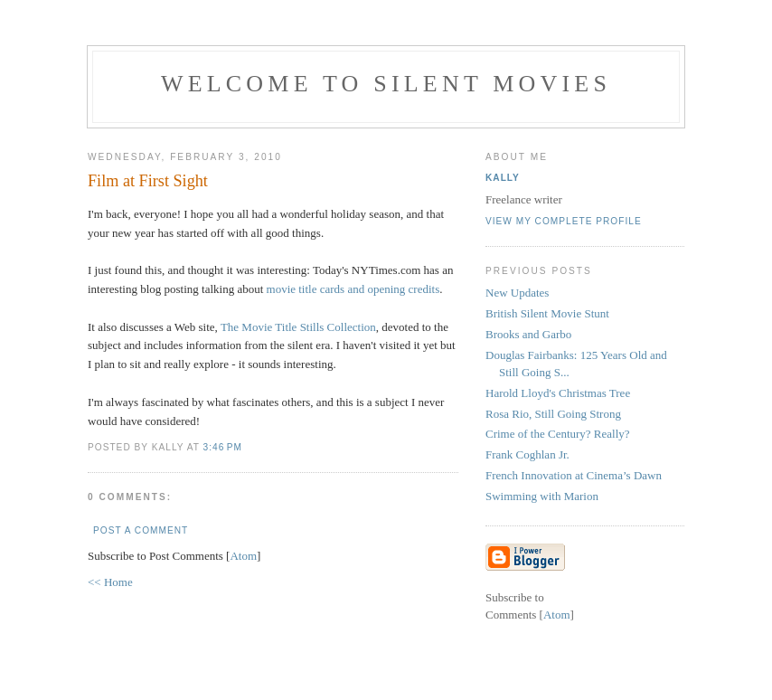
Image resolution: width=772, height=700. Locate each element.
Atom (243, 556)
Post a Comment (141, 530)
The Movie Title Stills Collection (298, 327)
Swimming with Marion (542, 496)
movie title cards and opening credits (353, 289)
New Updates (517, 293)
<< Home (110, 582)
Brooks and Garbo (528, 334)
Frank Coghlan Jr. (527, 454)
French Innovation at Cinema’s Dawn (574, 475)
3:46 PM (223, 447)
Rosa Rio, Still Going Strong (553, 414)
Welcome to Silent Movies (386, 84)
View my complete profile (564, 221)
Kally (503, 178)
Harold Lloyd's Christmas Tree (558, 393)
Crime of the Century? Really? (558, 434)
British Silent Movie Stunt (547, 313)
